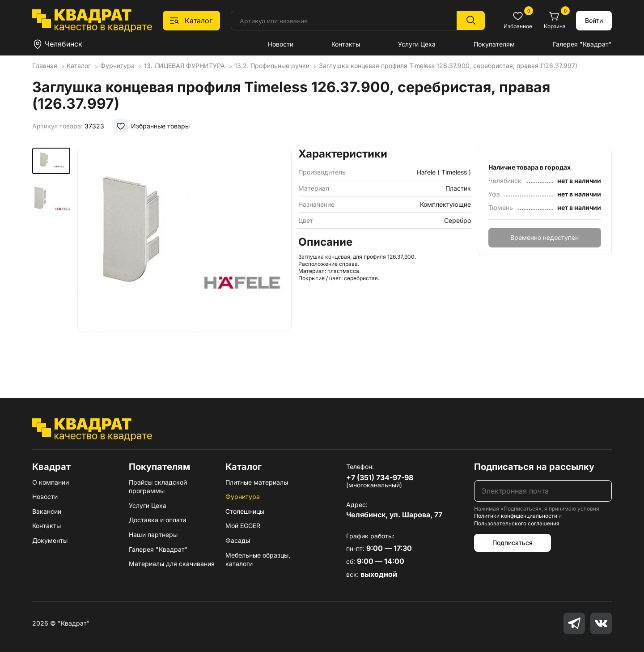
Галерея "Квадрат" (582, 44)
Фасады (238, 540)
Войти (594, 20)
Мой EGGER (243, 526)
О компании (51, 482)
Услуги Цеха (417, 44)
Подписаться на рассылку (534, 467)
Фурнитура (243, 496)
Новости (281, 44)
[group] (184, 260)
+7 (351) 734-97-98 (380, 477)
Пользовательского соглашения (517, 523)
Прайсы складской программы (158, 487)
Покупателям (494, 44)
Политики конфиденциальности (516, 516)
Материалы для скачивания (172, 564)
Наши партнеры (153, 535)
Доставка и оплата (158, 520)
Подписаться (513, 543)
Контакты (346, 44)
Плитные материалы (257, 482)
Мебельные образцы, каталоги (258, 560)
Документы (50, 540)
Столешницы (245, 511)
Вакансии (47, 511)
